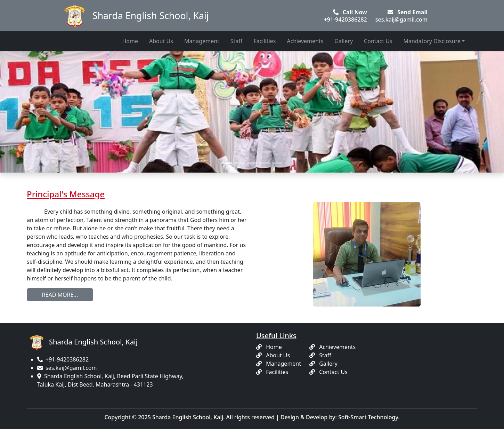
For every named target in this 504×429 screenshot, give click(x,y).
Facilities (265, 41)
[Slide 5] (277, 163)
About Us (161, 41)
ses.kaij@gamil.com (71, 368)
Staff (237, 41)
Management (202, 41)
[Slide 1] (227, 163)
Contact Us (378, 41)
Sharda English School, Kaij (134, 16)
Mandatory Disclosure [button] (432, 41)
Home (130, 41)
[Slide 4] (265, 163)
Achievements (305, 41)
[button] (38, 112)
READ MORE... (60, 295)
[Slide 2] (239, 163)
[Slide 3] (252, 163)
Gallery (344, 41)
